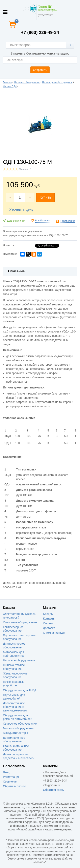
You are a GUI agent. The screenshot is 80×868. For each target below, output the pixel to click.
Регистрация (11, 777)
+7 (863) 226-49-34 (40, 32)
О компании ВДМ (54, 633)
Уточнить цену (21, 209)
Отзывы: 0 (25, 169)
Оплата (48, 623)
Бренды (48, 614)
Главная (7, 82)
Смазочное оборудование (20, 622)
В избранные (43, 221)
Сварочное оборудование (20, 724)
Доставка (49, 628)
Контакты (49, 619)
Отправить (40, 70)
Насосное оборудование (27, 82)
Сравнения (10, 782)
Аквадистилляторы (16, 733)
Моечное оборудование (19, 728)
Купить (45, 197)
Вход (6, 772)
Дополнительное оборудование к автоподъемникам (15, 707)
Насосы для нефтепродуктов (57, 82)
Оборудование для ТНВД (20, 690)
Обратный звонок (14, 786)
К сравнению (67, 221)
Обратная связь (54, 790)
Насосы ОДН (10, 86)
